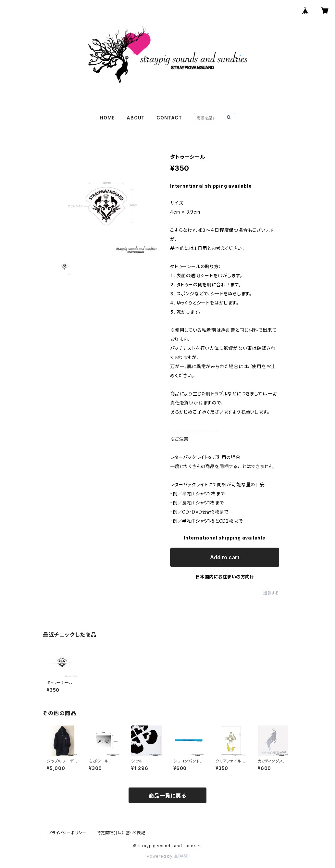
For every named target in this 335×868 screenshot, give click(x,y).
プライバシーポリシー (67, 833)
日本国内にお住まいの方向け (225, 577)
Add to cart (225, 557)
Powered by (167, 856)
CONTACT (169, 118)
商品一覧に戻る (167, 796)
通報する (271, 593)
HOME (107, 118)
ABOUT (136, 118)
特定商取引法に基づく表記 (121, 833)
